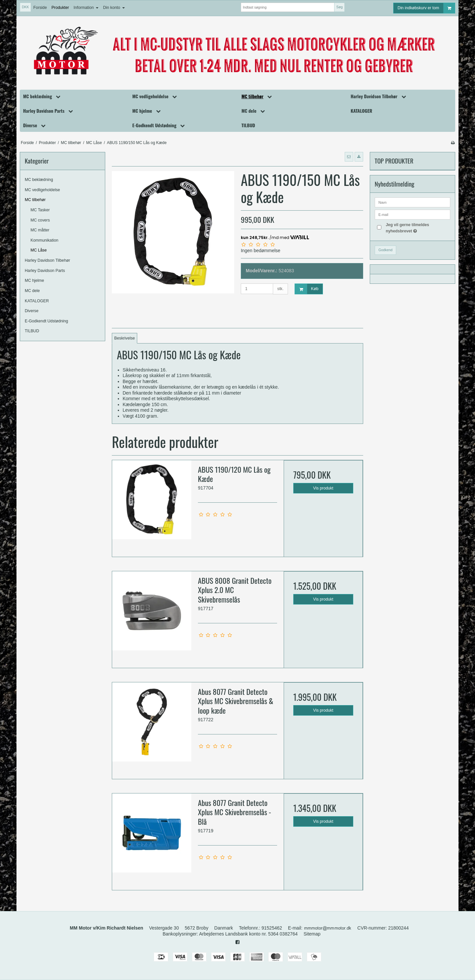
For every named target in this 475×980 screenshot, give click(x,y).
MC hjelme (34, 281)
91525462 (272, 928)
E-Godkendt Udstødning (46, 321)
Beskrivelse (125, 338)
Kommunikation (45, 240)
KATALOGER (37, 301)
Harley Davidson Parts (45, 271)
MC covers (40, 220)
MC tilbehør (35, 200)
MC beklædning (39, 180)
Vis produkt (323, 488)
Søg (339, 7)
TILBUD (32, 331)
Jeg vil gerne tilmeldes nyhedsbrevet (417, 227)
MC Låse (39, 250)
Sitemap (312, 934)
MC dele (32, 291)
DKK (25, 7)
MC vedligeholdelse (42, 190)
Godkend (385, 250)
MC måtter (40, 230)
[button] (349, 157)
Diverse (32, 311)
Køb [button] (307, 289)
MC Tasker (40, 210)
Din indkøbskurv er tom (426, 8)
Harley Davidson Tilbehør (47, 260)
